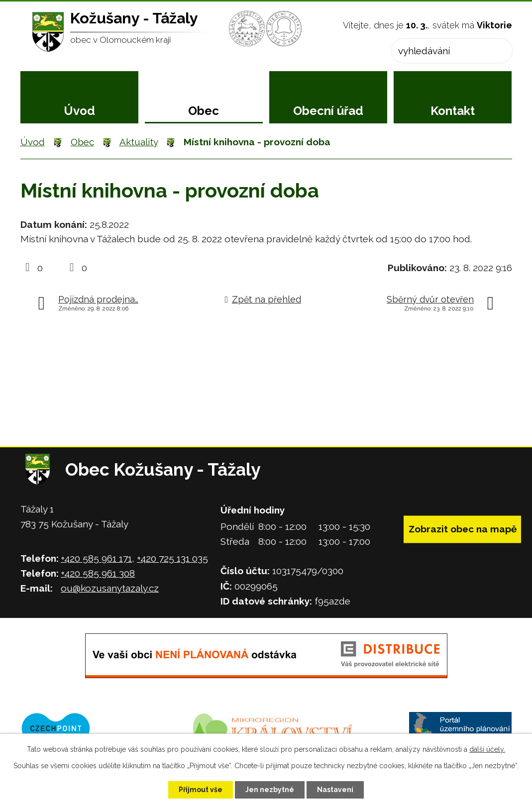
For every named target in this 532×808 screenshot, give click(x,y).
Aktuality (139, 142)
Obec (204, 111)
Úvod (79, 111)
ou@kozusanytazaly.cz (110, 588)
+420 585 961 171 (96, 558)
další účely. (487, 749)
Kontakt (453, 111)
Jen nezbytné (270, 790)
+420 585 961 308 (98, 573)
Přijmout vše (201, 790)
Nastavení (335, 790)
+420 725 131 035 (172, 558)
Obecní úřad (328, 111)
